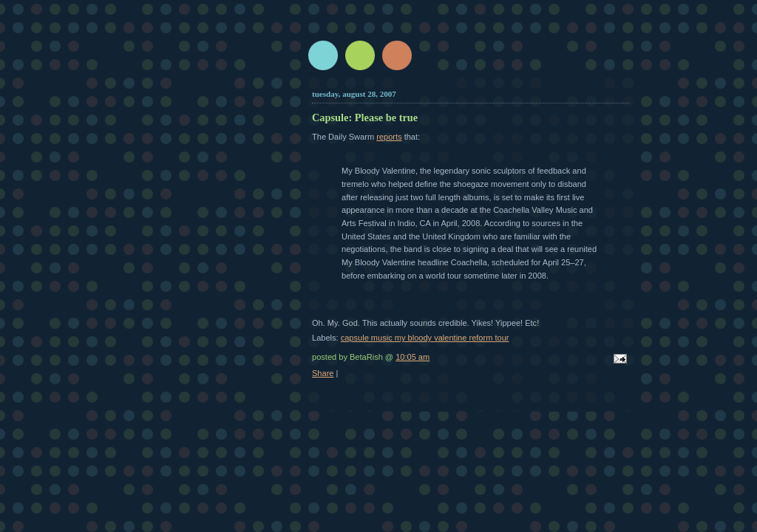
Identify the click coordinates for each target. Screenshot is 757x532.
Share (323, 373)
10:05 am (413, 357)
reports (389, 137)
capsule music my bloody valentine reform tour (425, 338)
